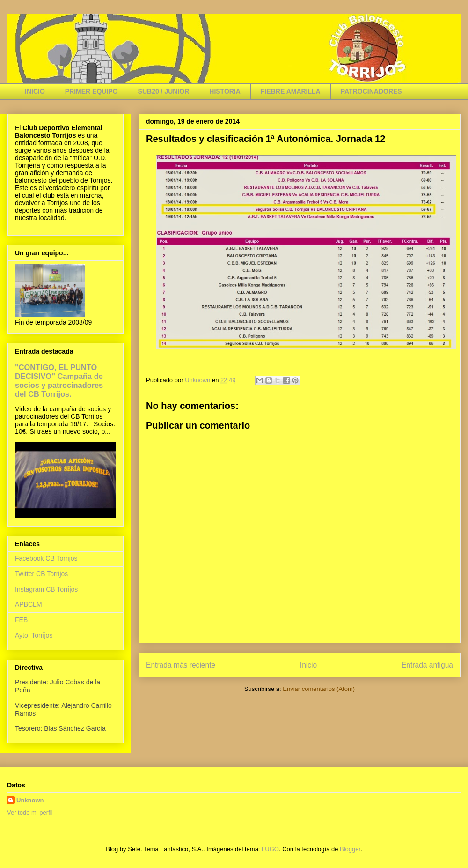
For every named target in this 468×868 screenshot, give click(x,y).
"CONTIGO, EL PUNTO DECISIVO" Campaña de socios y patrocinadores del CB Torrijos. (59, 381)
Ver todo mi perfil (30, 812)
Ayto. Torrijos (34, 635)
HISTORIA (225, 91)
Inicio (308, 665)
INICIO (35, 91)
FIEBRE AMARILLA (291, 91)
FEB (21, 620)
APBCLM (29, 604)
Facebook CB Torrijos (46, 558)
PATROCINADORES (371, 91)
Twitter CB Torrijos (41, 574)
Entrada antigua (427, 665)
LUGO (270, 849)
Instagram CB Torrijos (46, 589)
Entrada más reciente (181, 665)
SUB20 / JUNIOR (164, 91)
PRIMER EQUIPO (91, 91)
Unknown (30, 800)
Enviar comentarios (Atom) (319, 689)
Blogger (350, 849)
